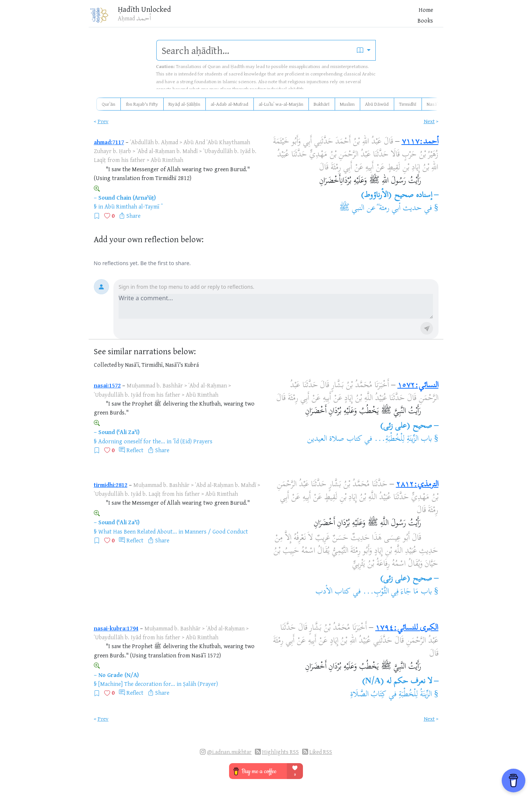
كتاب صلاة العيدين (335, 439)
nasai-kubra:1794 (116, 628)
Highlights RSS (280, 752)
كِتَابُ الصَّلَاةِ (369, 695)
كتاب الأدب (333, 592)
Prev (103, 121)
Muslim (347, 104)
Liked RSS (321, 752)
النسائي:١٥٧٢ (418, 386)
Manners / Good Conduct (216, 531)
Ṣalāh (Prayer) (200, 684)
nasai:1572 (107, 385)
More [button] (366, 18)
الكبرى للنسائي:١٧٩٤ (407, 628)
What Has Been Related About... (138, 531)
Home (309, 18)
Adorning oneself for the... (132, 441)
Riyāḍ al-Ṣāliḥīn (184, 104)
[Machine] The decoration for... (137, 684)
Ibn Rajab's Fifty (142, 104)
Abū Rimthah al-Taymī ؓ (133, 206)
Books (329, 18)
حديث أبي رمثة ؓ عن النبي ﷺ (381, 209)
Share (133, 216)
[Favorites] (389, 17)
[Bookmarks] (401, 17)
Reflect (135, 450)
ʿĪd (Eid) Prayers (193, 441)
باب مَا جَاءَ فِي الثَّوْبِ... (397, 592)
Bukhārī (322, 104)
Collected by (109, 365)
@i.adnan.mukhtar (229, 752)
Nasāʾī (433, 104)
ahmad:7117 (109, 142)
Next (429, 121)
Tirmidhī (408, 104)
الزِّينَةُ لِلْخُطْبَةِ (415, 695)
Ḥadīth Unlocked (152, 11)
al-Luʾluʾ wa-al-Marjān (281, 104)
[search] (254, 50)
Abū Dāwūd (377, 104)
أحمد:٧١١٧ (420, 142)
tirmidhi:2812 (111, 485)
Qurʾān (108, 104)
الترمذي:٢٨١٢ (417, 485)
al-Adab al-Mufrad (229, 104)
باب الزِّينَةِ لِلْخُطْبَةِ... (403, 439)
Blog (348, 18)
